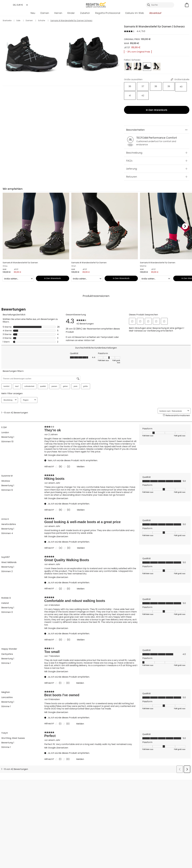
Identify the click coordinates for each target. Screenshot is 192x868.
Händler (103, 775)
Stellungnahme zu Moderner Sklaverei (76, 818)
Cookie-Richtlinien (176, 850)
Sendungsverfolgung (17, 806)
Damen (45, 13)
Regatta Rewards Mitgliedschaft (105, 797)
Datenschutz (172, 814)
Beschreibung (134, 142)
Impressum (98, 850)
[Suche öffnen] (160, 5)
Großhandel (72, 803)
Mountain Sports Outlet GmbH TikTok (41, 838)
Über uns (71, 795)
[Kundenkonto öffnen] (180, 5)
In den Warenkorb (157, 99)
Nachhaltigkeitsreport (77, 812)
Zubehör (85, 13)
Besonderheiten (135, 119)
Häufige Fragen (44, 799)
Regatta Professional (108, 13)
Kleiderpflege (103, 824)
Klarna (99, 815)
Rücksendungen (15, 802)
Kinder (71, 13)
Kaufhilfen (101, 819)
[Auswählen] (128, 86)
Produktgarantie (104, 807)
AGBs (113, 850)
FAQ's (129, 150)
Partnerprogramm (75, 808)
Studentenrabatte (106, 802)
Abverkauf (155, 13)
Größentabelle (104, 811)
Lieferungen (12, 798)
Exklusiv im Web (135, 13)
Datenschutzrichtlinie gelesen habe (141, 850)
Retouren (132, 166)
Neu (33, 13)
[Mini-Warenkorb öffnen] (187, 5)
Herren (58, 13)
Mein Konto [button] (53, 775)
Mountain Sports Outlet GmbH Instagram (47, 838)
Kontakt (151, 775)
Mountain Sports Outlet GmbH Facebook (36, 838)
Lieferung (132, 158)
